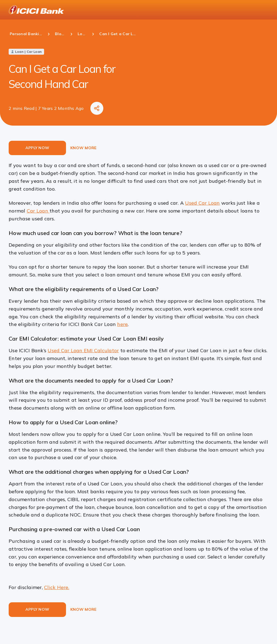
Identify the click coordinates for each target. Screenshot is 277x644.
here (122, 324)
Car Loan (38, 211)
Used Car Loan (202, 203)
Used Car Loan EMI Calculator (83, 350)
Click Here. (57, 587)
